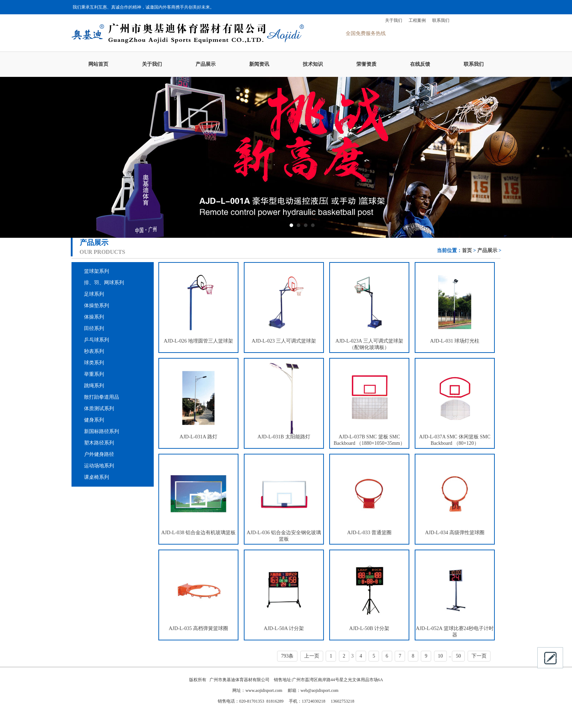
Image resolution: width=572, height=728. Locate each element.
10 (440, 656)
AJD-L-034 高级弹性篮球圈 (455, 533)
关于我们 (394, 20)
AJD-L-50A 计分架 (284, 628)
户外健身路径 (99, 454)
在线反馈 (420, 64)
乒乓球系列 (97, 340)
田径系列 (94, 328)
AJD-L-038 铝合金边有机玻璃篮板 (198, 533)
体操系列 (94, 317)
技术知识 (313, 64)
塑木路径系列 (99, 443)
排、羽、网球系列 (104, 283)
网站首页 (98, 64)
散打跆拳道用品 (102, 397)
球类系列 (94, 363)
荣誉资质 (366, 64)
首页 (467, 250)
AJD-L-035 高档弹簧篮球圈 (198, 628)
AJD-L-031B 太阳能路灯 (284, 437)
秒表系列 (94, 351)
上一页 (312, 656)
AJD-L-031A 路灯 (198, 437)
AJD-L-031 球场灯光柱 (455, 341)
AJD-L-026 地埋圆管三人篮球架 (198, 341)
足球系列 (94, 294)
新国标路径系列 (102, 431)
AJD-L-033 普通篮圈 (369, 533)
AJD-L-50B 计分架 (369, 628)
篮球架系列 (97, 271)
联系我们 (441, 20)
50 (458, 656)
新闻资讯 (259, 64)
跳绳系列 (94, 386)
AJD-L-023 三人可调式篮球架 (284, 341)
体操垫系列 (97, 306)
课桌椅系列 (97, 477)
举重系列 (94, 374)
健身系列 (94, 420)
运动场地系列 (99, 466)
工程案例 (417, 20)
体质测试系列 (99, 409)
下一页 (479, 656)
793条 (287, 656)
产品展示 (206, 64)
